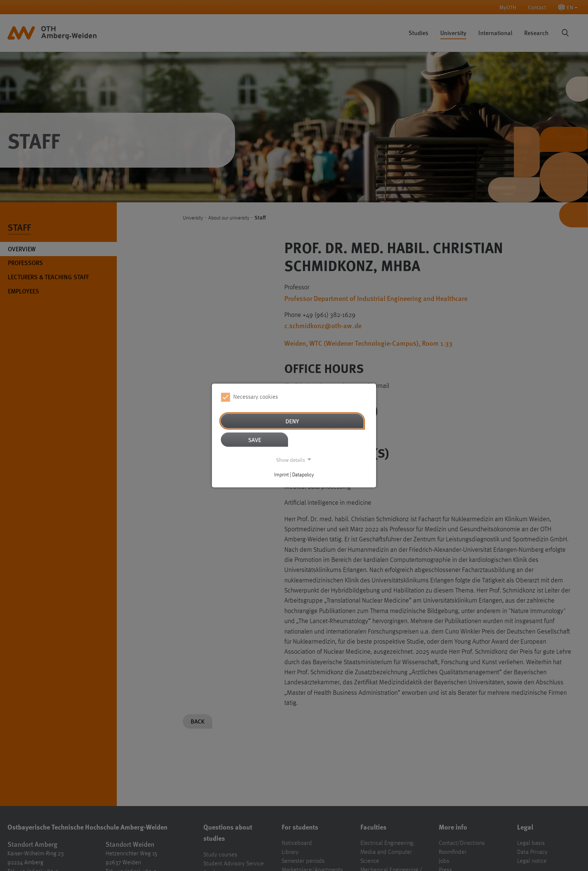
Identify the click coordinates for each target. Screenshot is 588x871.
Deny (292, 421)
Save (255, 439)
